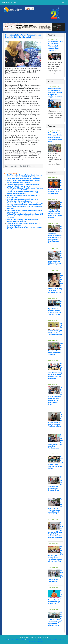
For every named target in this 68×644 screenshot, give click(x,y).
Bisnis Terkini (46, 639)
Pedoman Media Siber (36, 641)
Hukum (17, 639)
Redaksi (55, 639)
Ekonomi (29, 639)
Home (6, 639)
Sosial (23, 639)
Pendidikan (37, 639)
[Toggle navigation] (63, 2)
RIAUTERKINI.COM (9, 2)
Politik (11, 639)
